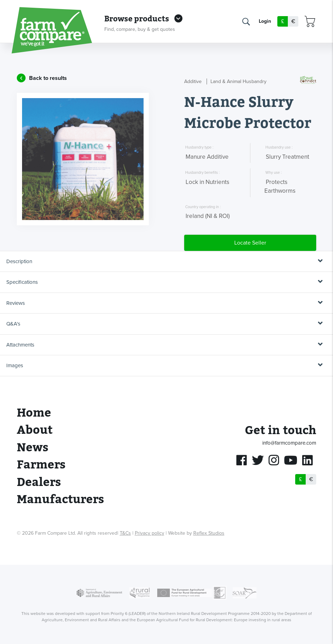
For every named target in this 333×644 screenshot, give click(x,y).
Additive (193, 81)
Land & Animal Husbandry (238, 81)
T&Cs (125, 533)
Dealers (39, 482)
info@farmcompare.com (289, 443)
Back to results (48, 78)
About (35, 430)
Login (265, 22)
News (33, 448)
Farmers (41, 465)
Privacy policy (150, 533)
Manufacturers (60, 499)
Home (34, 413)
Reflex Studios (209, 533)
